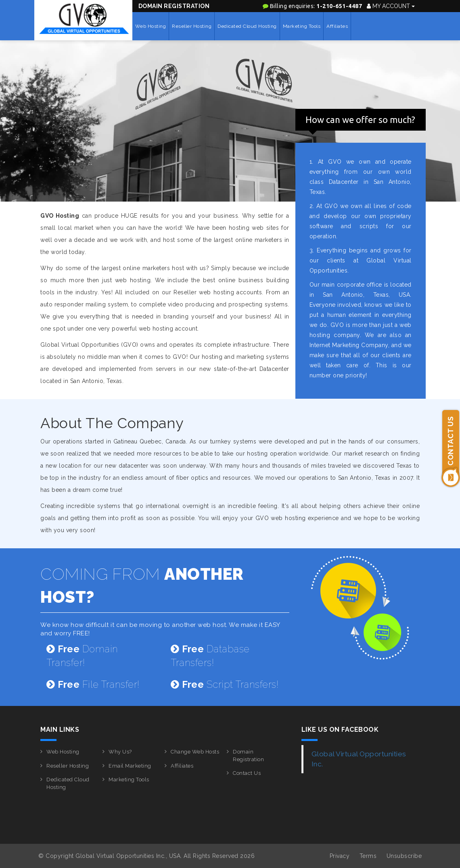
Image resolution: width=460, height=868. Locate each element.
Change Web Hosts (195, 752)
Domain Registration (174, 6)
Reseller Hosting (192, 26)
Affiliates (337, 26)
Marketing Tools (302, 26)
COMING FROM (142, 585)
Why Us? (120, 752)
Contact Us (247, 773)
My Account (391, 6)
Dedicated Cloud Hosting (247, 26)
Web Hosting (151, 26)
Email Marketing (130, 766)
